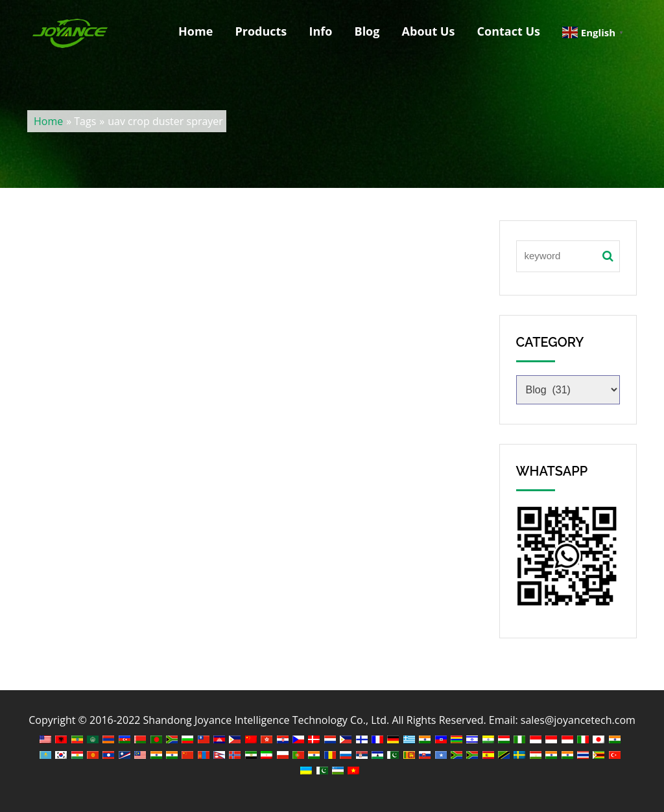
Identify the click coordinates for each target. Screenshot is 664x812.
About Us (429, 31)
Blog (367, 31)
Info (320, 31)
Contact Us (509, 31)
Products (261, 31)
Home (196, 31)
